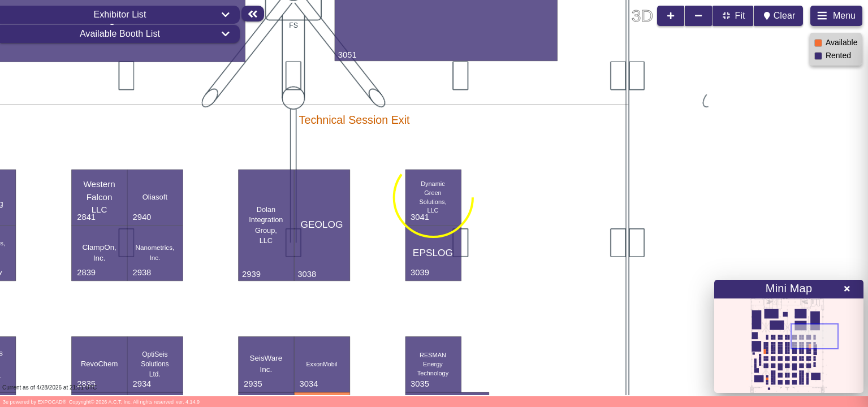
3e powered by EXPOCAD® (34, 402)
